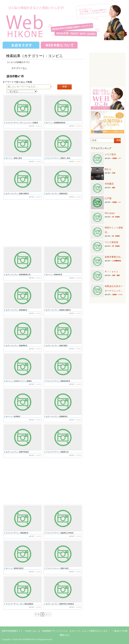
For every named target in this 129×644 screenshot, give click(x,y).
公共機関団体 (117, 261)
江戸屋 (108, 198)
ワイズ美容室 (111, 242)
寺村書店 (109, 184)
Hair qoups (110, 213)
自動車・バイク (117, 295)
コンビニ (38, 126)
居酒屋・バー (117, 158)
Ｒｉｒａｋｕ (111, 272)
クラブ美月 (110, 155)
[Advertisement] (43, 223)
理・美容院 (116, 217)
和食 (114, 173)
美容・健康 (116, 275)
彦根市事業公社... (114, 257)
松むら (108, 169)
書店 (114, 188)
